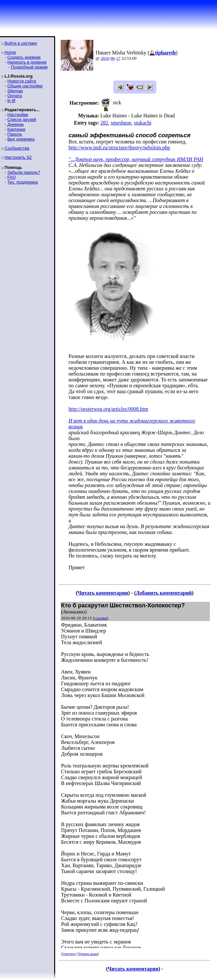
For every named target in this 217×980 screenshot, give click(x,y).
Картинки (16, 129)
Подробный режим (29, 67)
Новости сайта (22, 81)
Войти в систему (21, 43)
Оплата (15, 96)
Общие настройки (25, 86)
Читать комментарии (103, 593)
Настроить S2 (18, 157)
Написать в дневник (27, 62)
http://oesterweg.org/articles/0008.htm (108, 409)
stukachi (143, 123)
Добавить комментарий (164, 593)
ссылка (101, 618)
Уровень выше (88, 954)
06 (113, 58)
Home (10, 52)
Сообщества (17, 148)
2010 (105, 58)
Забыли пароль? (23, 172)
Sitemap (15, 91)
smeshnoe (121, 123)
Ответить (68, 954)
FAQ (11, 177)
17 (118, 58)
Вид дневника (21, 139)
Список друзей (22, 119)
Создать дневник (24, 57)
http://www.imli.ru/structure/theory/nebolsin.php (119, 148)
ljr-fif (11, 101)
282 (104, 123)
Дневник (15, 124)
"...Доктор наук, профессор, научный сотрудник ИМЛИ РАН (136, 159)
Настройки (18, 115)
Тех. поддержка (22, 182)
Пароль (15, 134)
